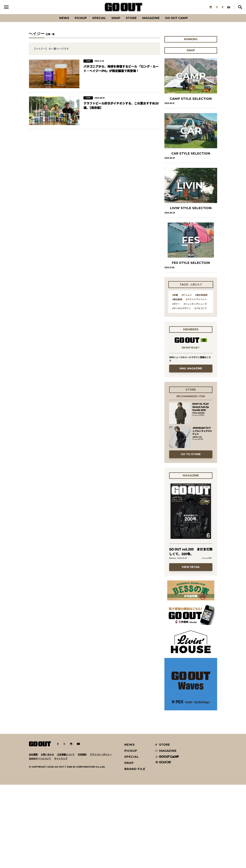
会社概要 (33, 838)
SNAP (116, 18)
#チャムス (187, 378)
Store (131, 18)
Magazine (151, 18)
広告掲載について (66, 838)
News (64, 18)
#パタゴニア (201, 391)
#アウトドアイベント (196, 382)
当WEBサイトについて (40, 842)
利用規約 (82, 838)
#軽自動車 (177, 382)
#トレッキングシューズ (195, 387)
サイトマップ (61, 842)
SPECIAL (99, 18)
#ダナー (176, 387)
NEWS (130, 828)
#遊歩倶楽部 (201, 378)
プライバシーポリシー (101, 838)
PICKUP (81, 18)
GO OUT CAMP (176, 18)
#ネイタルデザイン (182, 391)
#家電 (175, 378)
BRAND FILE (135, 852)
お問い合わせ (47, 838)
